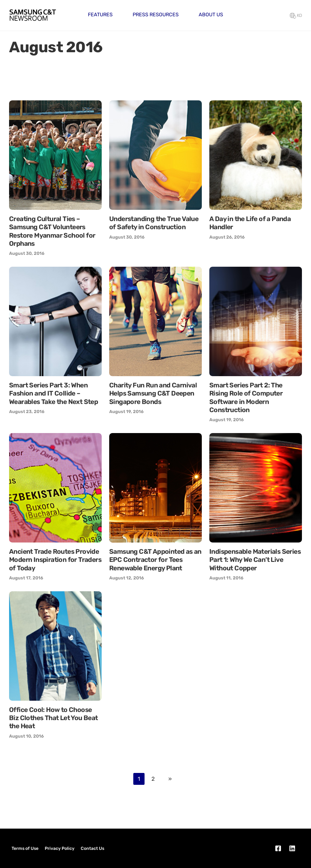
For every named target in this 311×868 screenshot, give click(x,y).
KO (296, 15)
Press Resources (156, 15)
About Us (211, 15)
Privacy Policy (60, 848)
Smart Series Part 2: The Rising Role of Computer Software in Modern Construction (246, 397)
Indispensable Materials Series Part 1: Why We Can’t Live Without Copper (255, 560)
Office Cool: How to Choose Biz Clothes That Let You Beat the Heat (54, 718)
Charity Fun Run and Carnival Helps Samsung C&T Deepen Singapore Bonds (153, 393)
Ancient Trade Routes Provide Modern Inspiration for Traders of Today (55, 560)
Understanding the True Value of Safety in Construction (154, 223)
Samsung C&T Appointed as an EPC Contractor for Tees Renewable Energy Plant (155, 560)
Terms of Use (25, 848)
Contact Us (92, 848)
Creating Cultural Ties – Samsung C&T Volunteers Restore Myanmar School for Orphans (52, 231)
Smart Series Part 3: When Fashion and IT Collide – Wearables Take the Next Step (54, 393)
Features (100, 15)
